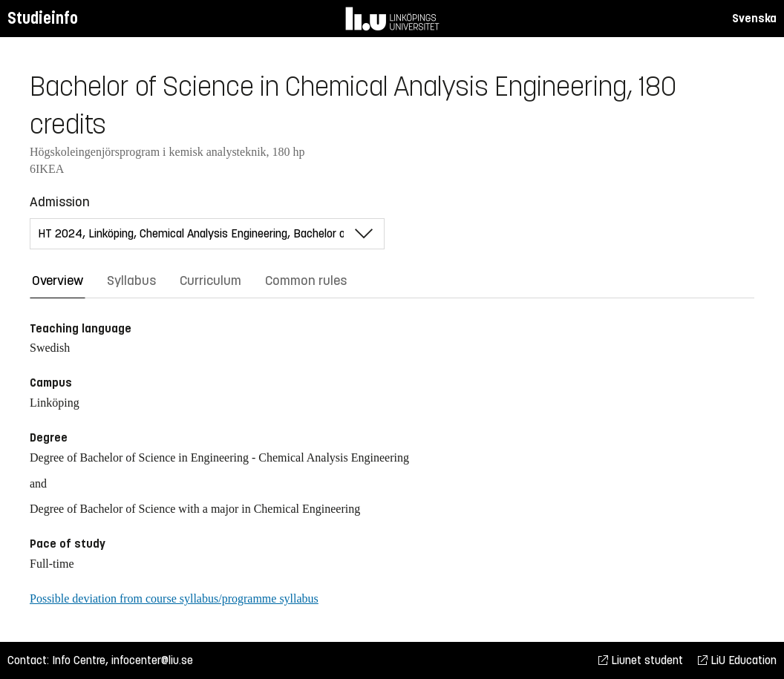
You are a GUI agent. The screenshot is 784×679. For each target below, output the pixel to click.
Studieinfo (43, 18)
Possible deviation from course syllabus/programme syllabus (174, 598)
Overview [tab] (58, 281)
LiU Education (737, 660)
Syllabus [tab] (131, 281)
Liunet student (641, 660)
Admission (60, 202)
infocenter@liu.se (152, 660)
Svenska (754, 18)
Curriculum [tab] (210, 281)
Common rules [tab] (306, 281)
